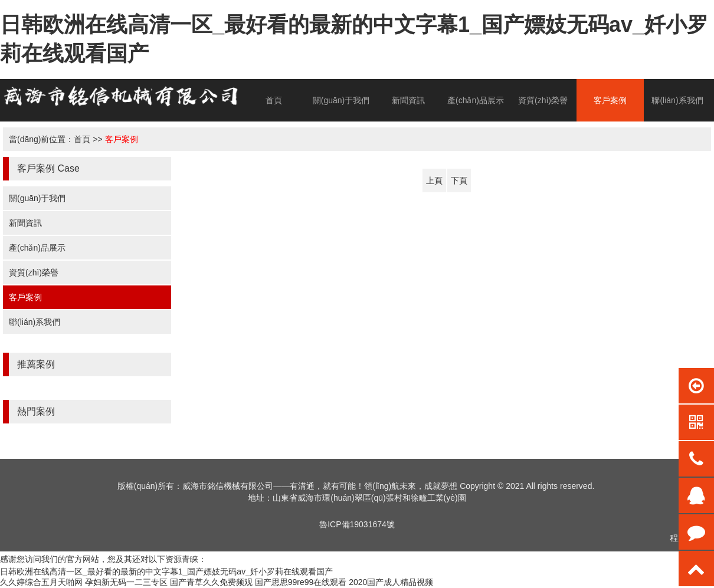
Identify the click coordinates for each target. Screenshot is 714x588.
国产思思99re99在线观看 (301, 582)
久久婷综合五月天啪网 (41, 582)
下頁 (459, 180)
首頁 (274, 100)
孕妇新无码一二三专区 (126, 582)
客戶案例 (610, 100)
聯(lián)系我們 (677, 100)
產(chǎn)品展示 (476, 100)
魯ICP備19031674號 (357, 524)
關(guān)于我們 (341, 100)
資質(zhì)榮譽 (543, 100)
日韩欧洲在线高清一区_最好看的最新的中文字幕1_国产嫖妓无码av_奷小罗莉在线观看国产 (166, 571)
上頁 (434, 180)
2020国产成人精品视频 (391, 582)
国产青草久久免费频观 (211, 582)
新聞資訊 (408, 100)
